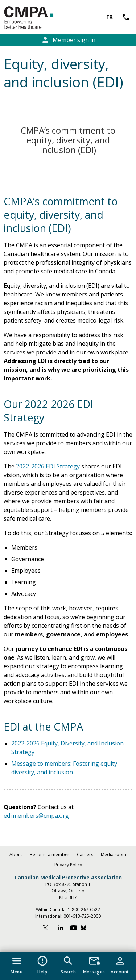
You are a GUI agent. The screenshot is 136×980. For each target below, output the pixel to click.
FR (110, 17)
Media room (114, 855)
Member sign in (68, 40)
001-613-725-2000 (82, 916)
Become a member (50, 855)
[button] (17, 964)
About (16, 855)
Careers (85, 855)
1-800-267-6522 (84, 910)
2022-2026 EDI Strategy (48, 466)
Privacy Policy (68, 865)
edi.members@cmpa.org (36, 816)
